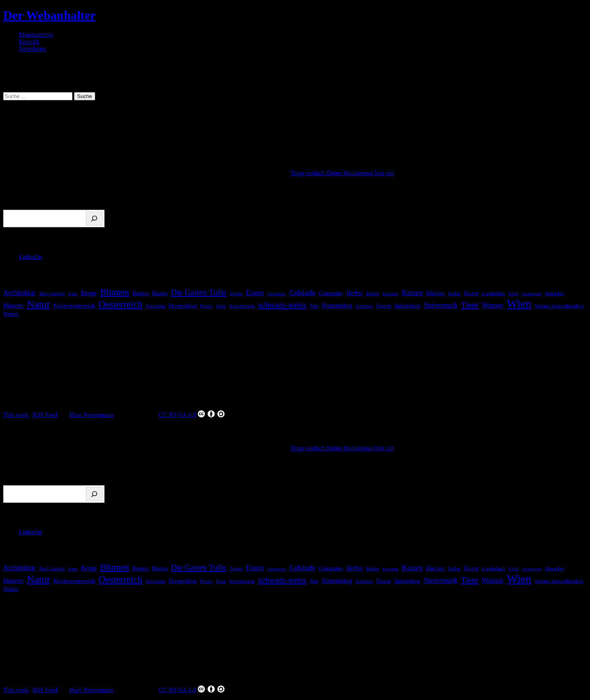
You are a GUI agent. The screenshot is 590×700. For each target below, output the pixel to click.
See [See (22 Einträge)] (314, 306)
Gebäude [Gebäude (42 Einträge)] (302, 293)
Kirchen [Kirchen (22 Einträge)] (435, 293)
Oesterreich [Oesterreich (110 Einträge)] (120, 304)
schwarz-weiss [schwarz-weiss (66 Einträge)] (282, 305)
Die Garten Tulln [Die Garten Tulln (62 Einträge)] (198, 292)
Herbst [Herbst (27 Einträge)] (354, 293)
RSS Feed (45, 415)
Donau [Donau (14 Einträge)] (236, 294)
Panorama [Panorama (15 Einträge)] (155, 306)
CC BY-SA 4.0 (192, 414)
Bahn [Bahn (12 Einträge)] (73, 294)
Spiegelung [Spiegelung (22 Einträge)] (407, 306)
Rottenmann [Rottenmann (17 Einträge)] (242, 306)
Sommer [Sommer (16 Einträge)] (364, 306)
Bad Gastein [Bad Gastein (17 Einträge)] (52, 293)
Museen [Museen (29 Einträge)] (13, 306)
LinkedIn (30, 257)
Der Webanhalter (49, 15)
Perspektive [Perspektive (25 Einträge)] (182, 306)
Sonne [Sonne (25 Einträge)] (384, 306)
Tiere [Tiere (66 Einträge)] (470, 305)
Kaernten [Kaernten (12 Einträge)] (390, 294)
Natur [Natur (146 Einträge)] (39, 304)
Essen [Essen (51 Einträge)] (255, 292)
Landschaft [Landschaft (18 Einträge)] (494, 293)
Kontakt (29, 42)
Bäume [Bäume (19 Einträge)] (160, 293)
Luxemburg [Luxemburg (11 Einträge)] (532, 294)
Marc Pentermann (91, 415)
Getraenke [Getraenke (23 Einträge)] (330, 293)
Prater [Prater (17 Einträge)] (206, 306)
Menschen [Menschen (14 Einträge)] (555, 294)
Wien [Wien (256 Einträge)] (519, 304)
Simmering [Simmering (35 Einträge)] (337, 305)
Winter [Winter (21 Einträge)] (11, 314)
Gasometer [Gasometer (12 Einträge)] (277, 294)
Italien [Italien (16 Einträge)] (373, 294)
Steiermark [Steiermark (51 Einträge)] (440, 305)
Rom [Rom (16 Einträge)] (221, 306)
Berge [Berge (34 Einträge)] (89, 293)
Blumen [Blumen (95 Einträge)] (115, 292)
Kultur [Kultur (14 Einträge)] (454, 294)
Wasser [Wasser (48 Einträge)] (493, 305)
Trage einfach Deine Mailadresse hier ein (342, 173)
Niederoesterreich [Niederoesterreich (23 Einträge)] (74, 306)
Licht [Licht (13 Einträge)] (514, 294)
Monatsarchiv (36, 35)
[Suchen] (94, 219)
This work (16, 415)
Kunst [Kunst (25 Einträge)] (471, 293)
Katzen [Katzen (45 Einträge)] (412, 293)
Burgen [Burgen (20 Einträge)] (140, 293)
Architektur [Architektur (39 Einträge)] (19, 293)
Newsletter (32, 49)
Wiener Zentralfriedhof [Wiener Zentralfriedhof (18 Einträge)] (559, 306)
